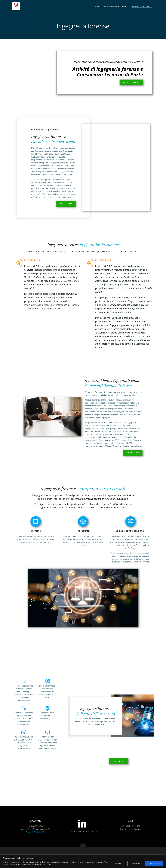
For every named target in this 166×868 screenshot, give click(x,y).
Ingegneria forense (142, 6)
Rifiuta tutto (136, 863)
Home (97, 6)
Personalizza (120, 863)
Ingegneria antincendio (116, 6)
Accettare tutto (154, 863)
